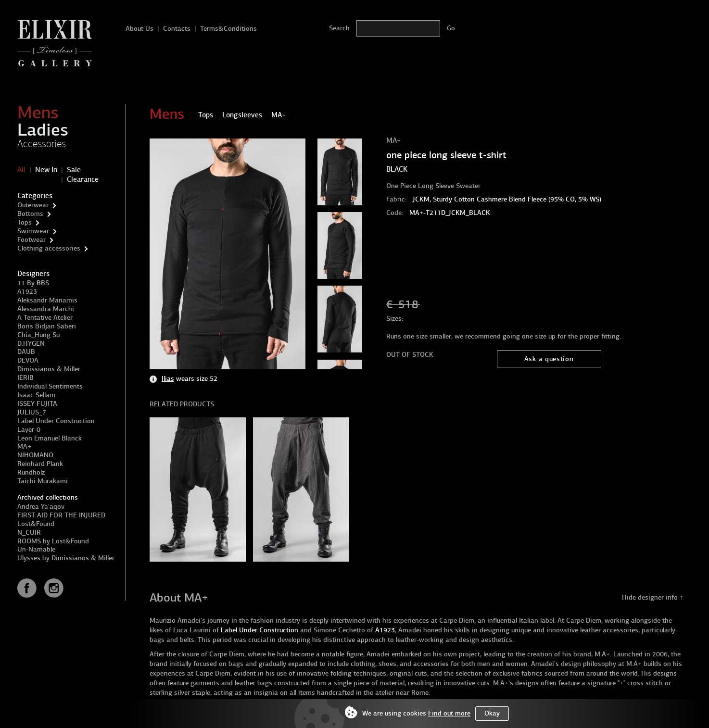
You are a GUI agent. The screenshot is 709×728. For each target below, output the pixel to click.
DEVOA (28, 360)
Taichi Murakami (43, 481)
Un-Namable (36, 549)
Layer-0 (29, 430)
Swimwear (33, 231)
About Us (139, 29)
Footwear (32, 240)
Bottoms (30, 214)
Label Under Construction (56, 421)
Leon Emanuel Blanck (50, 438)
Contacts (177, 29)
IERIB (25, 378)
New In (46, 170)
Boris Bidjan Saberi (47, 326)
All (21, 170)
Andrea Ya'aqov (41, 507)
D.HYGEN (31, 344)
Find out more (449, 713)
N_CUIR (29, 533)
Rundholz (31, 472)
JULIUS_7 (32, 412)
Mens (38, 113)
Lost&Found (36, 524)
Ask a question (549, 359)
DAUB (26, 352)
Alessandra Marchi (46, 309)
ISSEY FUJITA (37, 404)
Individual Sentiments (50, 386)
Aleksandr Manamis (47, 300)
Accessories (42, 144)
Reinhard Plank (40, 464)
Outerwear (33, 205)
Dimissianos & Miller (49, 369)
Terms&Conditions (228, 29)
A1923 (27, 292)
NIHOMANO (35, 455)
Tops (25, 222)
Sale (74, 170)
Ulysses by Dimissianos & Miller (66, 558)
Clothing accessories (49, 248)
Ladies (43, 130)
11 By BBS (33, 283)
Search (339, 28)
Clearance (83, 179)
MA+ (24, 446)
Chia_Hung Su (38, 335)
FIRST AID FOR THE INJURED (61, 515)
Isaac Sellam (36, 395)
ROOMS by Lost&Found (53, 541)
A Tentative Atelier (45, 318)
